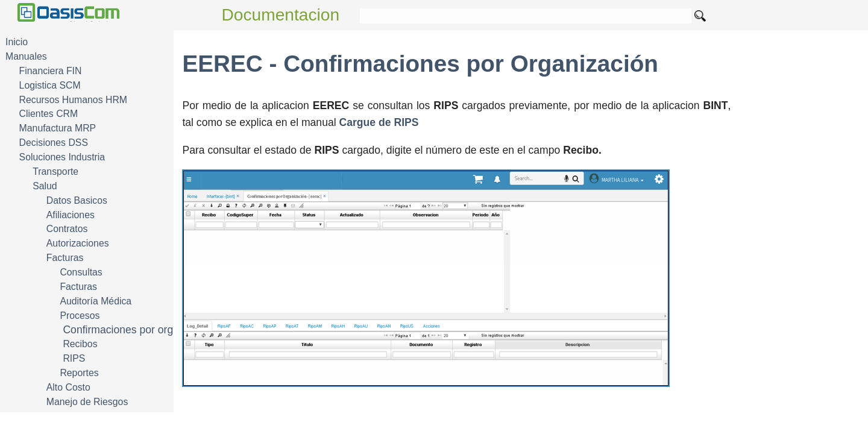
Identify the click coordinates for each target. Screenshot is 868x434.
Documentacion (281, 15)
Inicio (17, 42)
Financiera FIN (51, 71)
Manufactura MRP (58, 128)
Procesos (80, 316)
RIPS (74, 358)
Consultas (81, 272)
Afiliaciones (71, 215)
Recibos (80, 344)
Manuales (26, 56)
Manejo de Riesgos (87, 402)
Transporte (55, 171)
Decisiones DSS (54, 143)
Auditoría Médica (96, 301)
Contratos (67, 229)
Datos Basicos (77, 200)
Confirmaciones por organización (140, 330)
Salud (45, 186)
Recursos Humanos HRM (73, 100)
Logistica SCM (50, 85)
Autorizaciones (78, 243)
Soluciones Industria (62, 157)
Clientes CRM (49, 114)
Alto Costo (68, 387)
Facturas (65, 258)
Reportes (79, 373)
